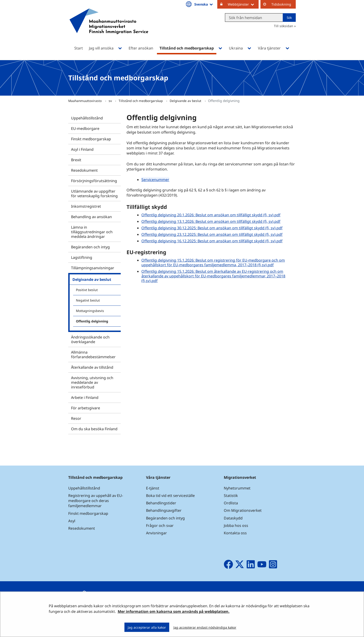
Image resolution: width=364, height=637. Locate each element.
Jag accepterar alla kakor (147, 627)
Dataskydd (233, 518)
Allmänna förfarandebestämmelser (93, 355)
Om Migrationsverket (243, 510)
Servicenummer (155, 180)
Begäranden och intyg (90, 247)
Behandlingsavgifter (164, 510)
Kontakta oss (235, 533)
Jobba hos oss (236, 525)
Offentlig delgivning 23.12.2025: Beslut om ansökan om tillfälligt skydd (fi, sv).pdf (212, 234)
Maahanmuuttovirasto (85, 101)
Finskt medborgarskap (91, 139)
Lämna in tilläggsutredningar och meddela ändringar (92, 232)
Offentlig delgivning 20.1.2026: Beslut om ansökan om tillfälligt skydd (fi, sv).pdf (211, 215)
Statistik (231, 496)
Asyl (72, 521)
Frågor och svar (160, 525)
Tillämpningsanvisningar (93, 268)
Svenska (204, 4)
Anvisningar (156, 533)
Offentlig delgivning (92, 321)
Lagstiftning (82, 257)
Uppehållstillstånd (87, 118)
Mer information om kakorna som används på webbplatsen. (174, 611)
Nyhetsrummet (237, 488)
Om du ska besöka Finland (94, 429)
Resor (76, 418)
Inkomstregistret (86, 206)
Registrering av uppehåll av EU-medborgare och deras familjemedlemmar (96, 501)
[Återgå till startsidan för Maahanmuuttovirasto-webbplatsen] (109, 27)
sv (111, 101)
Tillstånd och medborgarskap (141, 101)
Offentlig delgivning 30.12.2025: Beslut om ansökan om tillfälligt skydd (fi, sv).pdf (212, 228)
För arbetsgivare (86, 408)
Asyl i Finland (82, 149)
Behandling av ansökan (91, 217)
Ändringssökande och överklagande (90, 339)
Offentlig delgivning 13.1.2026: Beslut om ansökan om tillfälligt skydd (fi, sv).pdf (211, 221)
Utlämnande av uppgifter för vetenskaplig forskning (94, 194)
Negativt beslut (88, 300)
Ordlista (231, 503)
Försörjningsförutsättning (94, 181)
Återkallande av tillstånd (92, 367)
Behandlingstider (161, 503)
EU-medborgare (85, 128)
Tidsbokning (281, 4)
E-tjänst (153, 488)
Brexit (76, 160)
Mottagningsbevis (90, 311)
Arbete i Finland (85, 397)
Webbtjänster (243, 4)
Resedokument (84, 170)
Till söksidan (284, 26)
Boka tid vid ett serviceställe (170, 496)
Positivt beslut (87, 290)
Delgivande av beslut (186, 101)
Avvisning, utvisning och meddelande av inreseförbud (92, 382)
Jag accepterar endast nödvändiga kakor (205, 627)
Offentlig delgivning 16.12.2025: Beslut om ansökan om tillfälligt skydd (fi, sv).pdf (212, 241)
